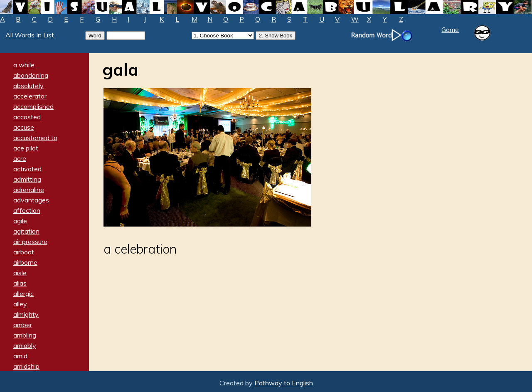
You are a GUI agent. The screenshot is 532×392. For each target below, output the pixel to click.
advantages (31, 200)
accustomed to (35, 138)
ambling (25, 335)
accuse (24, 127)
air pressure (30, 242)
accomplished (33, 106)
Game (450, 30)
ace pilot (26, 148)
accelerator (30, 96)
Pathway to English (284, 383)
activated (27, 169)
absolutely (28, 86)
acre (20, 158)
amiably (25, 345)
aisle (20, 273)
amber (23, 325)
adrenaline (29, 190)
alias (20, 283)
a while (24, 65)
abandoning (31, 75)
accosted (27, 117)
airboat (24, 252)
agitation (26, 231)
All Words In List (30, 35)
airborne (25, 262)
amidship (26, 366)
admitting (27, 179)
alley (20, 304)
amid (20, 356)
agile (20, 221)
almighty (26, 314)
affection (27, 210)
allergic (23, 293)
